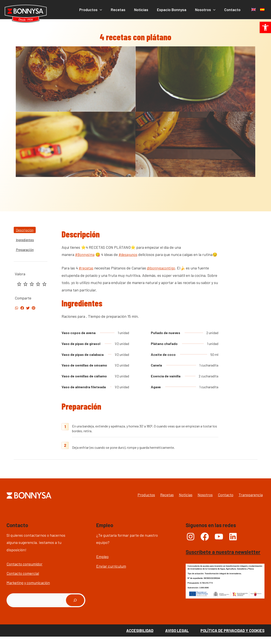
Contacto (223, 502)
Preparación (25, 250)
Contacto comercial (23, 580)
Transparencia (252, 502)
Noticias (174, 502)
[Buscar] (75, 608)
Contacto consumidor (24, 571)
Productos (126, 502)
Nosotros (198, 502)
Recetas (151, 502)
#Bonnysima (85, 254)
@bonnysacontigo (162, 275)
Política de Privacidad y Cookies (232, 638)
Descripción (25, 230)
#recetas (86, 275)
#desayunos (130, 254)
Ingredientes (25, 240)
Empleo (102, 564)
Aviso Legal (177, 638)
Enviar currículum (111, 573)
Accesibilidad (140, 638)
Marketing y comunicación (28, 590)
